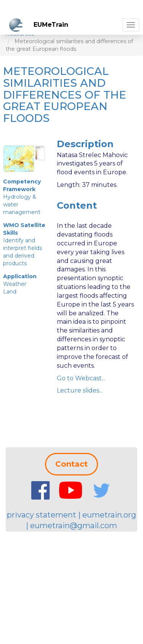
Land (10, 292)
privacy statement (42, 515)
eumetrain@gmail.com (74, 526)
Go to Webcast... (81, 378)
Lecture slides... (80, 390)
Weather (15, 284)
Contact (71, 464)
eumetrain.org (109, 515)
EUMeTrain (51, 25)
